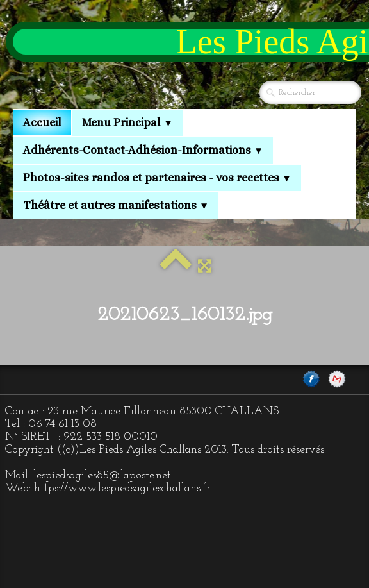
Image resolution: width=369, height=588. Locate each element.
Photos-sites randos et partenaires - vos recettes (157, 178)
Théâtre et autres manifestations (116, 205)
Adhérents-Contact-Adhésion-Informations (143, 150)
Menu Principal (127, 122)
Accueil (42, 122)
